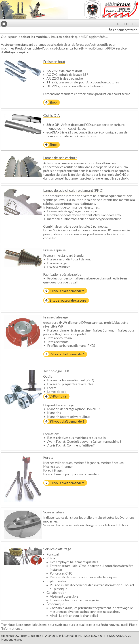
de (119, 24)
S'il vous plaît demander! (67, 291)
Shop (53, 102)
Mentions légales (11, 639)
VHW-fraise (58, 396)
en (127, 24)
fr (134, 24)
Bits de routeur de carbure (68, 300)
